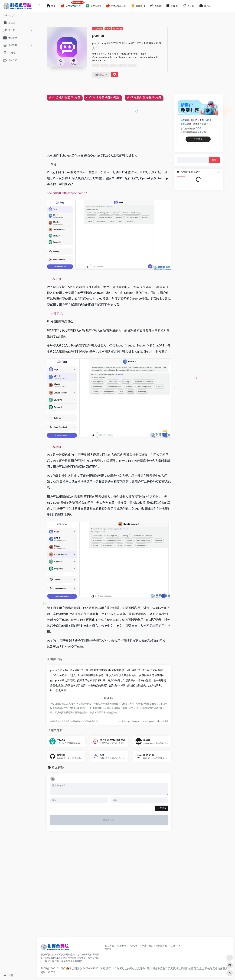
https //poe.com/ (129, 54)
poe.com (133, 57)
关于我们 (134, 946)
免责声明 (109, 946)
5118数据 (143, 670)
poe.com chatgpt (148, 57)
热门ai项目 (117, 29)
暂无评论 (58, 768)
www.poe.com (99, 60)
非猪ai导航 (147, 946)
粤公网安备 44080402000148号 (87, 969)
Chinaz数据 (61, 675)
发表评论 (162, 808)
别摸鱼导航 (161, 946)
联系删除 (122, 946)
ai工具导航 (97, 29)
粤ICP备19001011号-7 (53, 969)
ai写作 (108, 29)
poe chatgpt (120, 57)
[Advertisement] (195, 49)
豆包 (173, 946)
